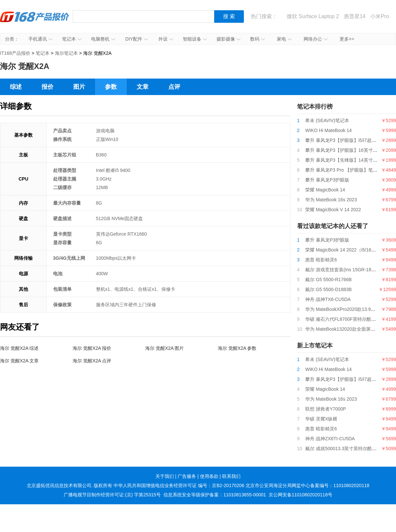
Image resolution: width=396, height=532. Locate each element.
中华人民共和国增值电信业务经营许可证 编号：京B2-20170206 (179, 485)
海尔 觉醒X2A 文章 (19, 361)
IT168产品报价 (35, 21)
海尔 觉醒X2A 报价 (92, 348)
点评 (174, 87)
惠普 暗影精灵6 (321, 260)
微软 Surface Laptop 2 (313, 16)
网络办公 (316, 39)
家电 (284, 39)
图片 (79, 87)
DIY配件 (137, 39)
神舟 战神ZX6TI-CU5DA (330, 439)
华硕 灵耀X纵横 (321, 419)
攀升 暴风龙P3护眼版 (327, 180)
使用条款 (209, 476)
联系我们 (231, 476)
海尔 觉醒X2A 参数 (237, 348)
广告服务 (187, 476)
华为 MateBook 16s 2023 (331, 200)
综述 (16, 87)
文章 (143, 87)
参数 (111, 87)
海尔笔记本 (66, 53)
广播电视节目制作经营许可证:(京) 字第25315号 (112, 495)
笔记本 (72, 39)
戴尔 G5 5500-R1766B (329, 280)
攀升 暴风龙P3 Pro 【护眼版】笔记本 (344, 170)
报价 (48, 87)
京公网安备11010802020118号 (300, 495)
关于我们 (165, 476)
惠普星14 (355, 16)
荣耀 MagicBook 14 (325, 190)
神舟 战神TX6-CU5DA (328, 299)
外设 (166, 39)
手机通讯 (40, 39)
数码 (258, 39)
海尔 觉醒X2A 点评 (92, 361)
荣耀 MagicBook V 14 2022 (333, 210)
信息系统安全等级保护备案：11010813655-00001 (215, 495)
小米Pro (380, 16)
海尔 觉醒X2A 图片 (165, 348)
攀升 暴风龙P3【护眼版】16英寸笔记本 (346, 150)
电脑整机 (103, 39)
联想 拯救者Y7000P (326, 409)
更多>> (347, 39)
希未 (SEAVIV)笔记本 (327, 120)
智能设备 (195, 39)
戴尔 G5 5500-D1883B (329, 289)
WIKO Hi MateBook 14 (329, 130)
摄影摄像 (229, 39)
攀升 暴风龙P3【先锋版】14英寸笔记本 (346, 160)
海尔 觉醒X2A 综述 (19, 348)
